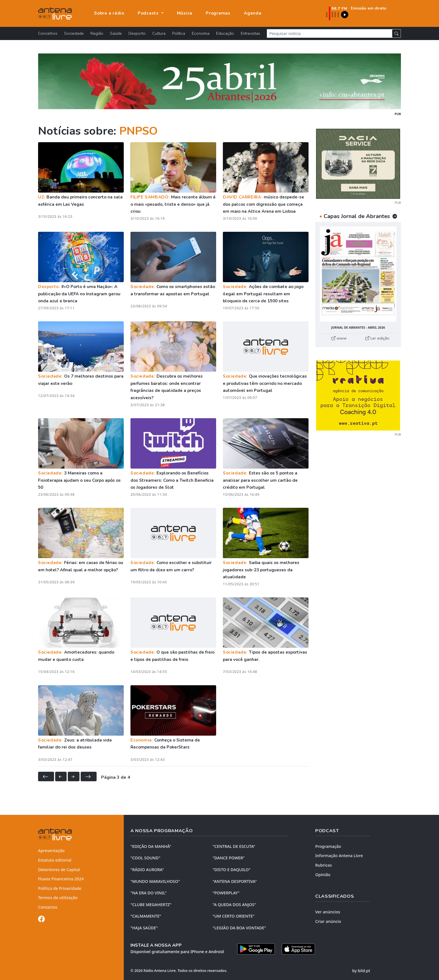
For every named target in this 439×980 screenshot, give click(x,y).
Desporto (137, 33)
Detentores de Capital (59, 870)
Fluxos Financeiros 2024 (61, 879)
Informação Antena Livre (339, 856)
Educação (225, 33)
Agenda (253, 13)
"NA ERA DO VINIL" (149, 893)
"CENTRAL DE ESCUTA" (234, 846)
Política (179, 33)
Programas (218, 13)
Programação (328, 846)
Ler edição (377, 338)
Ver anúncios (328, 912)
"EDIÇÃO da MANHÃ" (151, 846)
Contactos (48, 907)
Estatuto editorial (55, 860)
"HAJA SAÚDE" (144, 928)
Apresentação (51, 851)
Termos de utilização (58, 898)
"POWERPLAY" (226, 893)
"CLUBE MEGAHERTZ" (151, 905)
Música (185, 13)
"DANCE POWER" (229, 858)
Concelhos (48, 33)
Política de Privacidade (60, 888)
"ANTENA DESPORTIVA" (235, 881)
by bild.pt (361, 971)
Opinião (323, 875)
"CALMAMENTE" (146, 916)
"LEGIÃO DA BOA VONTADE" (239, 928)
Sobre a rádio (109, 13)
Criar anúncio (328, 921)
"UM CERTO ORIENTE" (233, 916)
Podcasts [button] (149, 13)
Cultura (159, 33)
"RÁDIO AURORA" (147, 870)
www (339, 338)
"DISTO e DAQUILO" (232, 870)
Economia (201, 33)
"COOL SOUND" (145, 858)
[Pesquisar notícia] (330, 33)
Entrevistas (250, 33)
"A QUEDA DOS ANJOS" (234, 905)
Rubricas (324, 865)
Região (97, 33)
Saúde (116, 33)
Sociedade (74, 33)
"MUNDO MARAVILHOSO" (155, 881)
